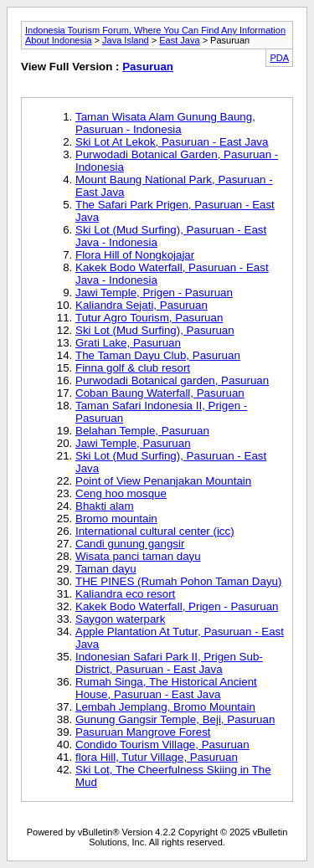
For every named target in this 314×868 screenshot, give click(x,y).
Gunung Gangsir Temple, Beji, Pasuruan (175, 719)
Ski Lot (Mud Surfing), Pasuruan (155, 330)
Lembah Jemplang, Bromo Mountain (165, 707)
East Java (179, 40)
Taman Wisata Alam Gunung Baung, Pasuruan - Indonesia (165, 123)
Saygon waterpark (120, 619)
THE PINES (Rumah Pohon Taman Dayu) (178, 581)
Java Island (126, 40)
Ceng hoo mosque (121, 493)
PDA (279, 58)
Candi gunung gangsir (130, 544)
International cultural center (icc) (155, 531)
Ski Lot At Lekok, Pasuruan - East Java (172, 142)
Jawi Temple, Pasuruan (133, 443)
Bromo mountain (116, 519)
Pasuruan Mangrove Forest (143, 732)
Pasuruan (148, 67)
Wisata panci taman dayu (138, 556)
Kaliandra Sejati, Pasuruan (142, 305)
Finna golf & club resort (133, 368)
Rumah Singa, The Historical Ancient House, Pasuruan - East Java (166, 688)
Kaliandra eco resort (125, 594)
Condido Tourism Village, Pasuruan (162, 745)
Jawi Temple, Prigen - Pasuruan (154, 293)
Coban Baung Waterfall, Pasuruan (160, 393)
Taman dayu (106, 569)
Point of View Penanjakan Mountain (163, 481)
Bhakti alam (105, 506)
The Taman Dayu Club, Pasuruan (158, 355)
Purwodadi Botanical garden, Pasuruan (172, 380)
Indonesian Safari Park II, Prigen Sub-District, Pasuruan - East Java (169, 663)
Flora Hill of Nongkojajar (135, 255)
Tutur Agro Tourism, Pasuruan (149, 318)
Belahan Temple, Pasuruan (142, 431)
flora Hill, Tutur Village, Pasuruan (157, 757)
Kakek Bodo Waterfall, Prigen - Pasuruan (177, 606)
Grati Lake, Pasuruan (128, 343)
